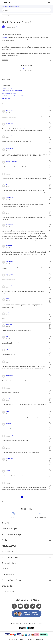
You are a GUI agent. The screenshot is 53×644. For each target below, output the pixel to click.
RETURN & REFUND (7, 88)
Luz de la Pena (9, 123)
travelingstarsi (9, 325)
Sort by (48, 106)
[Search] (27, 10)
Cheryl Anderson (9, 149)
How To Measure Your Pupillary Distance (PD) (13, 96)
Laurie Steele (9, 173)
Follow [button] (27, 30)
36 (49, 60)
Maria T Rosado (9, 261)
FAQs (10, 6)
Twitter (5, 60)
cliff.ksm (7, 411)
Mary (7, 336)
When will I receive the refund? (9, 93)
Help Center (5, 6)
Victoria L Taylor (9, 224)
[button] (49, 2)
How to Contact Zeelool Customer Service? (12, 91)
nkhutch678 (8, 423)
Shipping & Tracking (7, 98)
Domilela (8, 447)
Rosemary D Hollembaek (11, 161)
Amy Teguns (8, 470)
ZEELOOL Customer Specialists (13, 26)
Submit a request (32, 75)
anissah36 (8, 361)
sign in (6, 502)
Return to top (6, 79)
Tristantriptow (9, 387)
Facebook (3, 60)
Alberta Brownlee (10, 399)
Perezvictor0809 (9, 286)
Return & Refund (16, 6)
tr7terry (7, 299)
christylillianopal (9, 274)
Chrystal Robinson (10, 349)
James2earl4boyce (10, 136)
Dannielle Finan (9, 245)
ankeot (7, 482)
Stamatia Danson (10, 197)
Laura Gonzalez (9, 110)
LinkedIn (7, 60)
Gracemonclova (9, 375)
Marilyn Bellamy (9, 435)
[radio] (23, 68)
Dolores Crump (9, 458)
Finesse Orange (9, 212)
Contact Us (5, 37)
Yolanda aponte (9, 313)
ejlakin (7, 185)
